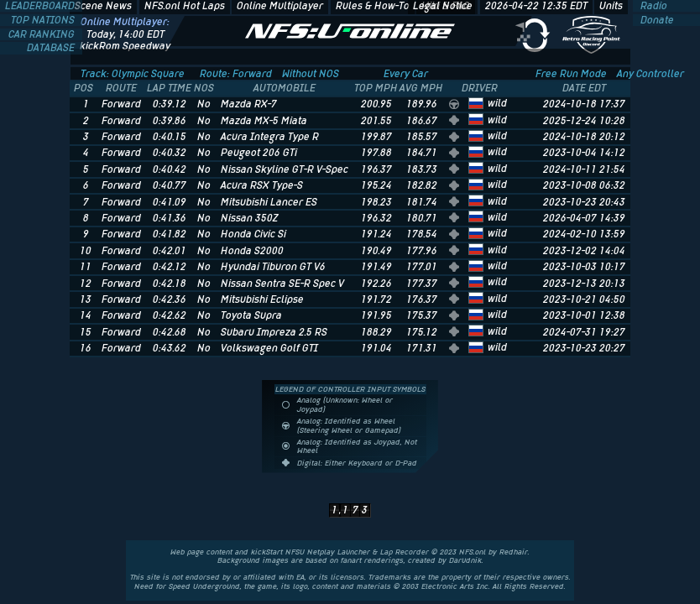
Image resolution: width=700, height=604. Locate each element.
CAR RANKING (43, 34)
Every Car (406, 74)
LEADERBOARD (41, 6)
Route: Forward (236, 74)
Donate (656, 20)
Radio (653, 6)
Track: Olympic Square (133, 74)
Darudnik (465, 560)
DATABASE (52, 48)
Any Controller (650, 74)
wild (497, 103)
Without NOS (311, 74)
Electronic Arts (448, 586)
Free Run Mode (571, 74)
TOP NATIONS (44, 20)
